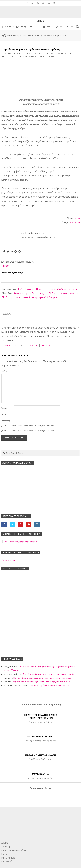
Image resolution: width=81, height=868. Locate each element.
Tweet (6, 266)
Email (4, 414)
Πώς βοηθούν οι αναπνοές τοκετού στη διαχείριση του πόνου (42, 678)
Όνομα (5, 408)
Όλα (52, 53)
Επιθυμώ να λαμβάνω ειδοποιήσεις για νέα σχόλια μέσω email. (30, 426)
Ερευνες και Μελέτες (10, 56)
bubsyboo (74, 222)
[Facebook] (4, 252)
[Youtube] (12, 252)
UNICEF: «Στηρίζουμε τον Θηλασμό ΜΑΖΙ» (49, 685)
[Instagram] (19, 252)
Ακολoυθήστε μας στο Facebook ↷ (22, 534)
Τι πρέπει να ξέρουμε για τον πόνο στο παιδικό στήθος (49, 674)
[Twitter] (8, 252)
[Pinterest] (16, 252)
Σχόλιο (4, 371)
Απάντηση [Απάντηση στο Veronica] (47, 345)
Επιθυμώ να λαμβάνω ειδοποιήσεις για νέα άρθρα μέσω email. (30, 431)
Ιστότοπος (6, 421)
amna (77, 218)
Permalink (33, 345)
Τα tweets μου (8, 560)
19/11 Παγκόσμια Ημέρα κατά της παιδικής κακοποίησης (48, 289)
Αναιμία (68, 53)
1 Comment (50, 56)
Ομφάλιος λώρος (28, 56)
